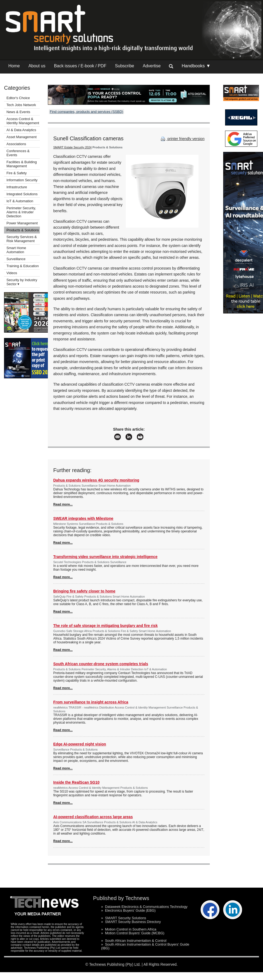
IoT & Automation (20, 201)
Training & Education (23, 266)
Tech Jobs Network (21, 105)
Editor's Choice (18, 98)
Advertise (152, 66)
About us (37, 66)
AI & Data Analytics (21, 130)
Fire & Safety (17, 173)
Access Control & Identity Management (23, 121)
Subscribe (125, 66)
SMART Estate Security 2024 (72, 147)
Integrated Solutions (22, 194)
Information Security (22, 180)
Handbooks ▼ (196, 66)
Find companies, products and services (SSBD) (86, 112)
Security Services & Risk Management (22, 239)
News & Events (18, 112)
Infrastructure (17, 187)
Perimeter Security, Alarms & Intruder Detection (21, 212)
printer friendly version (182, 139)
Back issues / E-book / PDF (80, 66)
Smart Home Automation (16, 250)
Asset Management (22, 137)
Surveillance (16, 259)
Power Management (22, 223)
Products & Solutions (23, 230)
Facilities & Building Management (22, 164)
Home (14, 66)
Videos (12, 273)
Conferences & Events (18, 153)
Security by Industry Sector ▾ (22, 282)
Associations (16, 144)
